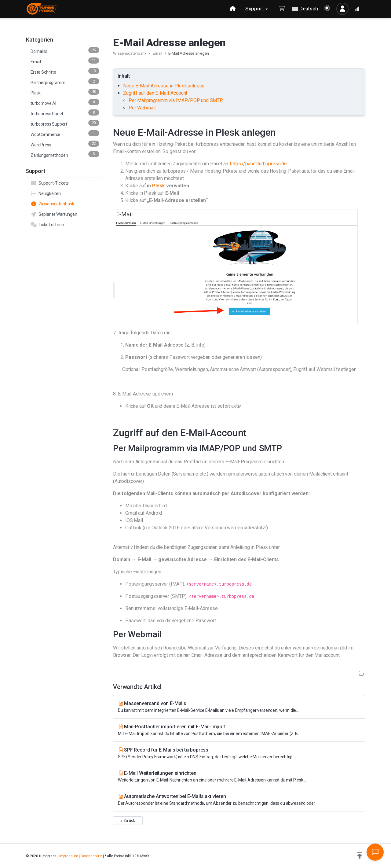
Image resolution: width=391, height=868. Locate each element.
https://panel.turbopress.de (258, 164)
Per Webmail (142, 108)
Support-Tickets (50, 183)
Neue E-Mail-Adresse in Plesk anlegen (164, 86)
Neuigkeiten (46, 193)
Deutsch (305, 9)
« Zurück (128, 821)
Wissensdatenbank (52, 204)
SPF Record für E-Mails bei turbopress (239, 754)
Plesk (65, 92)
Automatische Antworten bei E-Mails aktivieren (239, 800)
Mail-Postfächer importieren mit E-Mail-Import (239, 730)
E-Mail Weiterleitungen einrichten (239, 777)
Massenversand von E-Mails (239, 707)
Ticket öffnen (47, 225)
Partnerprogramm (65, 82)
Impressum (69, 856)
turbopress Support (65, 123)
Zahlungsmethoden (65, 154)
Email (65, 61)
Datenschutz (91, 856)
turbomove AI (65, 102)
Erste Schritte (65, 71)
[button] (360, 856)
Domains (65, 50)
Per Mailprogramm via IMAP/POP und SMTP (176, 100)
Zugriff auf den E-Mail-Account (155, 93)
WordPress (65, 144)
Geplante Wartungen (54, 214)
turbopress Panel (65, 113)
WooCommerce (65, 134)
